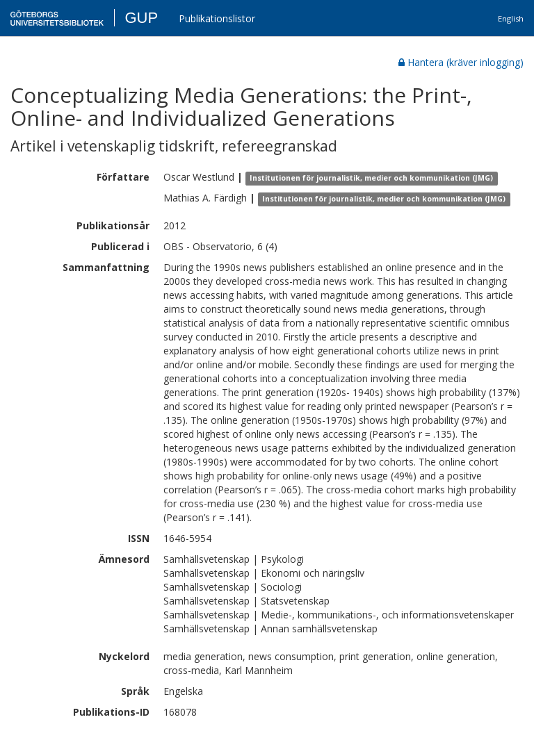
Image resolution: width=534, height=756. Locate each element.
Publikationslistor (217, 18)
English (511, 18)
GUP (141, 18)
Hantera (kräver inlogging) (461, 62)
